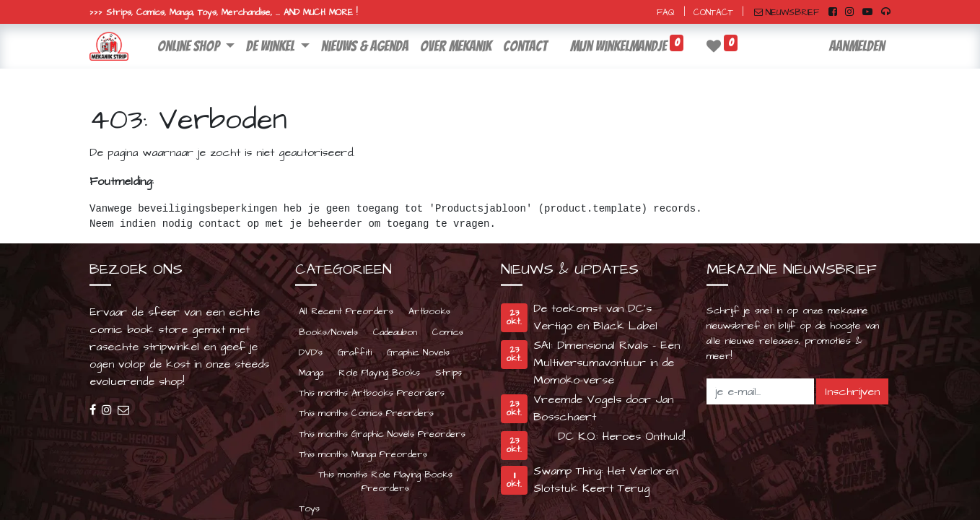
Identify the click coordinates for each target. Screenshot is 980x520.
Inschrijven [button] (852, 391)
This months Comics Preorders (366, 413)
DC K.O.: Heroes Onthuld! (621, 436)
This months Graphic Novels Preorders (382, 434)
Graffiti (355, 352)
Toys (309, 508)
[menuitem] (365, 46)
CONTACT (713, 13)
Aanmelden (857, 46)
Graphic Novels (418, 352)
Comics (448, 332)
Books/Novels (328, 332)
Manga (311, 373)
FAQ (666, 13)
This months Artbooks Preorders (372, 393)
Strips (449, 373)
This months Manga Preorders (363, 454)
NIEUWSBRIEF (787, 13)
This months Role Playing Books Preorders (385, 481)
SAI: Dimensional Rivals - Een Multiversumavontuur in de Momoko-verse (607, 363)
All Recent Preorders (346, 311)
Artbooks (429, 311)
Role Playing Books (379, 373)
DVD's (311, 352)
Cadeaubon (395, 332)
